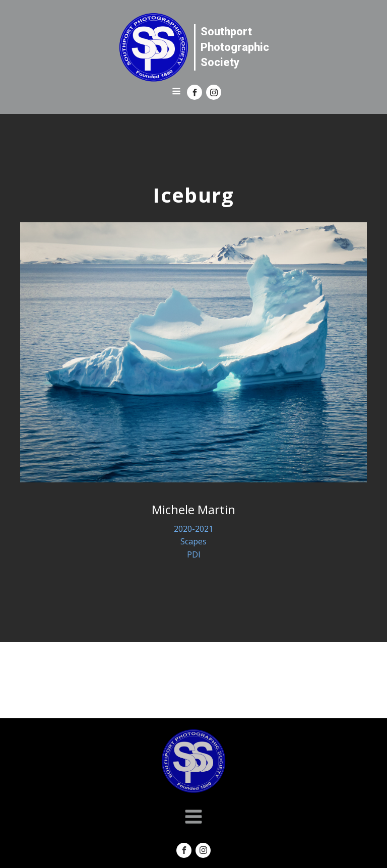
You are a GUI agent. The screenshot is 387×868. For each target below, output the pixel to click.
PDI (194, 554)
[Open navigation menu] (176, 92)
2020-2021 (193, 529)
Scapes (193, 541)
